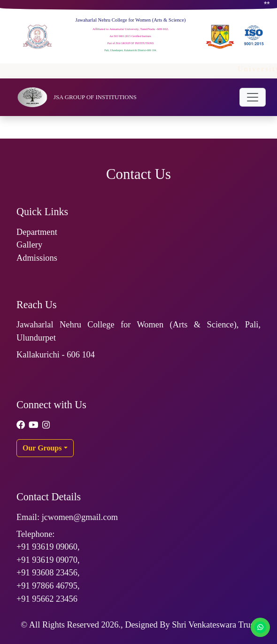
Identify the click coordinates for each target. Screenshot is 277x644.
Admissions (37, 258)
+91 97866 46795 (47, 586)
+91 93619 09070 (47, 560)
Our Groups (42, 448)
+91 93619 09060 (47, 547)
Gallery (29, 245)
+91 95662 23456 (47, 599)
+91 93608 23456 (47, 573)
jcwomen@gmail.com (80, 517)
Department (37, 232)
